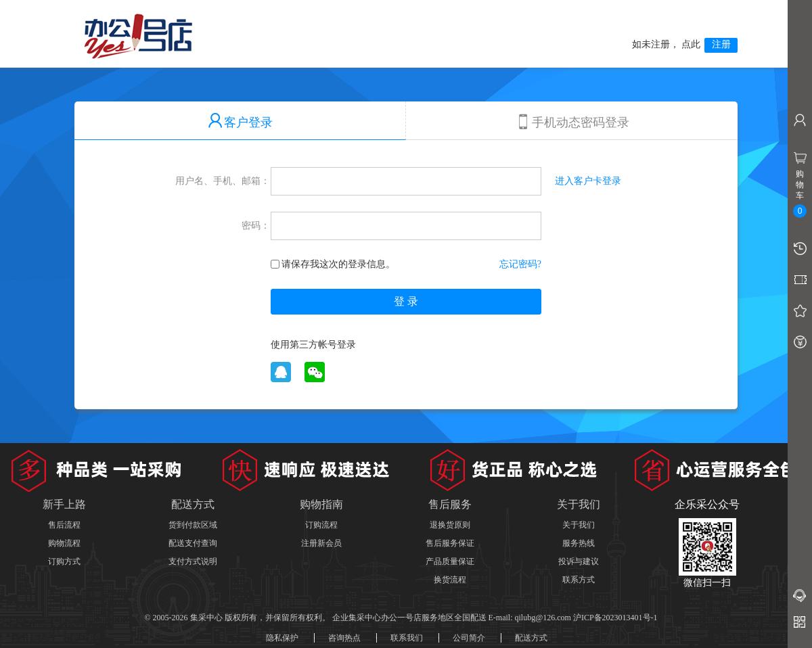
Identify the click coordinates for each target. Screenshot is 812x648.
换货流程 (450, 580)
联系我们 (407, 638)
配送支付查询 (193, 543)
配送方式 (531, 638)
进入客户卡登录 (588, 181)
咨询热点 (344, 638)
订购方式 (64, 561)
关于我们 (579, 525)
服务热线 (579, 543)
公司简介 (469, 638)
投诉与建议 (579, 561)
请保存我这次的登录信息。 (333, 264)
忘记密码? (520, 264)
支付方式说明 (193, 561)
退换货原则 (450, 525)
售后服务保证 (450, 543)
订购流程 (321, 525)
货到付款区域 (193, 525)
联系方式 (579, 580)
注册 (721, 44)
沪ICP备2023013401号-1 (615, 618)
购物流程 (64, 543)
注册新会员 (321, 543)
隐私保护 (282, 638)
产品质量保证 (450, 561)
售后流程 (64, 525)
